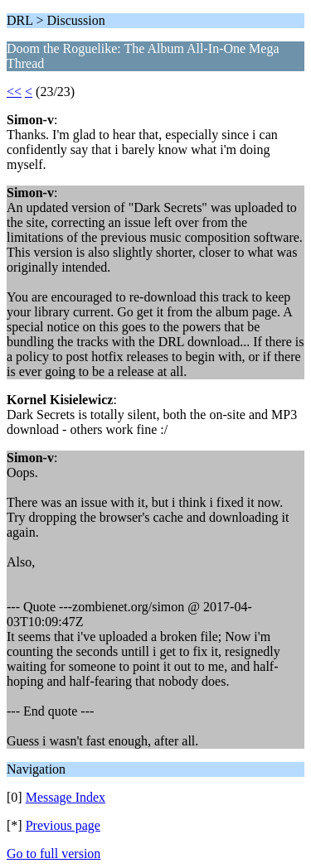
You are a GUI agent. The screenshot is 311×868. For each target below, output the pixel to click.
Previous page (63, 825)
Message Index (66, 797)
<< (14, 92)
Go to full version (53, 854)
